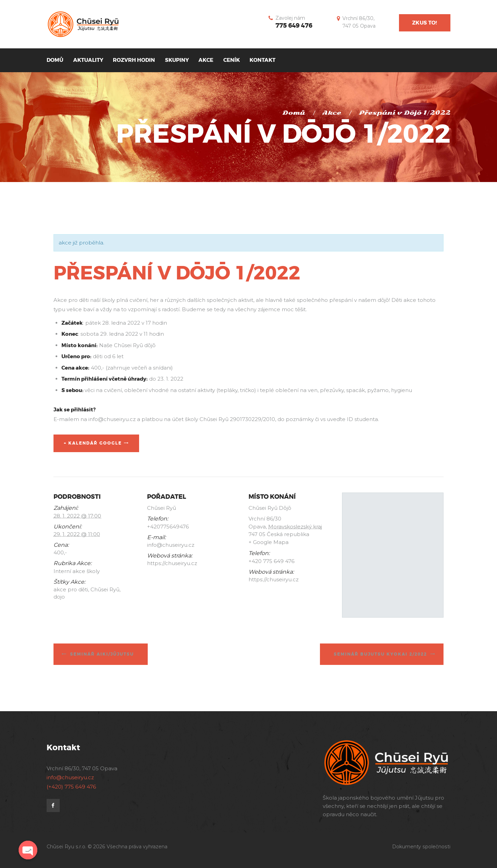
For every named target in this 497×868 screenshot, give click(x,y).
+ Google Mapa (269, 542)
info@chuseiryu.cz (70, 777)
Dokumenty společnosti (421, 847)
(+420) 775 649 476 (71, 787)
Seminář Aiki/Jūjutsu (102, 654)
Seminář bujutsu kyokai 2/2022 (380, 654)
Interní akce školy (77, 571)
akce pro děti (71, 589)
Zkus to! (425, 23)
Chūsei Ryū (105, 589)
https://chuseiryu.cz (172, 563)
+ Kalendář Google (93, 443)
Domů (294, 113)
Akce (332, 113)
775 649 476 (294, 26)
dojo (59, 597)
